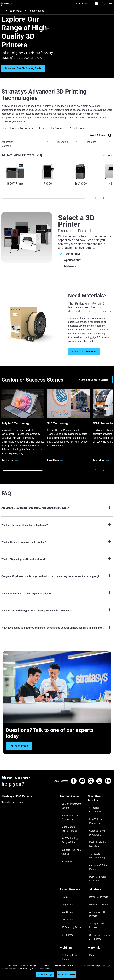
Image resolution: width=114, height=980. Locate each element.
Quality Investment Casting (69, 804)
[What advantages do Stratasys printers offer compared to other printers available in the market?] (57, 628)
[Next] (103, 198)
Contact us (93, 934)
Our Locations (94, 939)
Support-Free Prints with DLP (71, 837)
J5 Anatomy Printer (69, 874)
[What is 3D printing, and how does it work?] (57, 559)
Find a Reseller (67, 934)
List (104, 156)
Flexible (91, 896)
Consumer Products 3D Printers (98, 876)
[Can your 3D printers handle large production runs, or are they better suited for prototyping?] (57, 576)
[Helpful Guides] (73, 797)
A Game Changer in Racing (72, 896)
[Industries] (100, 852)
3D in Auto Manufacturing (100, 828)
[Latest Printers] (73, 852)
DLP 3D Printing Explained (100, 836)
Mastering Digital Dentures (72, 913)
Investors (92, 956)
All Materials (93, 904)
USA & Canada (82, 4)
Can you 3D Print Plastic (99, 832)
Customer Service (68, 952)
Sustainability (94, 952)
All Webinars (66, 917)
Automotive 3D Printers (98, 865)
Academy (92, 947)
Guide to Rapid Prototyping (94, 817)
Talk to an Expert (68, 943)
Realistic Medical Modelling (100, 823)
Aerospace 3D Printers (98, 870)
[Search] (103, 4)
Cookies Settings (45, 974)
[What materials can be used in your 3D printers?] (57, 594)
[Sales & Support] (73, 925)
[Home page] (2, 11)
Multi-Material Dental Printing (70, 821)
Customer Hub (67, 947)
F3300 (63, 856)
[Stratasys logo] (6, 4)
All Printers (65, 878)
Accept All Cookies (67, 974)
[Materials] (100, 886)
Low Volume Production (99, 811)
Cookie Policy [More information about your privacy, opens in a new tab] (45, 968)
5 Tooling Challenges (97, 806)
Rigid (90, 891)
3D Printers (16, 11)
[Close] (109, 966)
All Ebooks (65, 844)
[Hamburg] (110, 4)
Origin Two (65, 861)
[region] (57, 971)
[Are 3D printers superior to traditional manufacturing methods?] (57, 508)
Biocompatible (94, 900)
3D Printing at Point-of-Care (71, 906)
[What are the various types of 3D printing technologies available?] (57, 611)
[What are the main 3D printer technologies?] (57, 525)
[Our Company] (100, 925)
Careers (91, 943)
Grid (110, 156)
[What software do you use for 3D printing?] (57, 542)
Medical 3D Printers (97, 861)
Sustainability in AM (69, 900)
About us (92, 930)
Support (64, 930)
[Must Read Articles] (100, 799)
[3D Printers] (25, 11)
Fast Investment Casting (71, 891)
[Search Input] (91, 135)
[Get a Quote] (96, 4)
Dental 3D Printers (96, 856)
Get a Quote (66, 939)
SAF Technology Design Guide (71, 829)
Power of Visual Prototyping (67, 813)
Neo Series (65, 865)
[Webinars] (73, 886)
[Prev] (95, 198)
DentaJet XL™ (66, 870)
